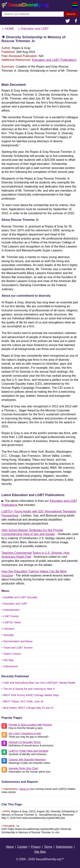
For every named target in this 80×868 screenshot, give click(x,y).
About (10, 847)
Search (71, 14)
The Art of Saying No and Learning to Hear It (29, 689)
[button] (68, 21)
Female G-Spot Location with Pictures (30, 725)
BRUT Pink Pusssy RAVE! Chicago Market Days (31, 695)
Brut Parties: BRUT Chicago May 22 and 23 (28, 708)
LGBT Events (11, 616)
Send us (24, 789)
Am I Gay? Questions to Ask (25, 733)
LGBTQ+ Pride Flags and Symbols (28, 751)
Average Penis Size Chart (23, 768)
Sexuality (9, 635)
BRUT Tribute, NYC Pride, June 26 (23, 701)
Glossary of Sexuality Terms (25, 742)
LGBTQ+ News (12, 622)
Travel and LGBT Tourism (18, 648)
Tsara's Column (12, 654)
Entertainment (11, 610)
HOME (10, 29)
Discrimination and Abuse (18, 641)
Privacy (36, 847)
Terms (48, 847)
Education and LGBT (15, 604)
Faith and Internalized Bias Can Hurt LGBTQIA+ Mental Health (39, 683)
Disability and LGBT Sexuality (20, 597)
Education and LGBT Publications (54, 60)
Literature (9, 629)
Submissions (11, 666)
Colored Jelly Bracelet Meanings (27, 760)
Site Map (8, 660)
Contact (22, 847)
